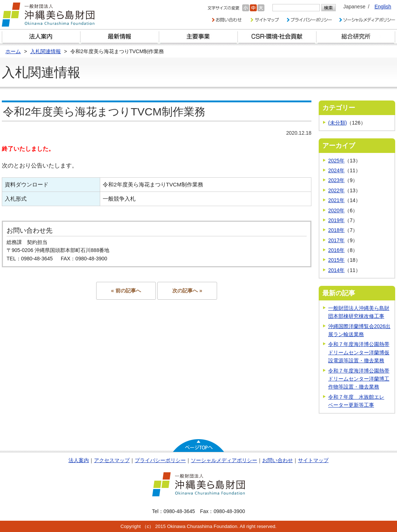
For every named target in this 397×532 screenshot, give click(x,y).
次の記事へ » (187, 291)
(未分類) (337, 123)
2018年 (336, 230)
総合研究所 (356, 37)
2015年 (336, 260)
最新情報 (120, 37)
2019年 (336, 220)
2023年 (336, 180)
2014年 (336, 270)
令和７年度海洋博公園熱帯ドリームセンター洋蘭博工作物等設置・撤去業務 (359, 379)
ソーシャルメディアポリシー (224, 460)
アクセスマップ (112, 460)
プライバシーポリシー (160, 460)
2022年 (336, 190)
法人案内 (79, 460)
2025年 (336, 161)
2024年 (336, 170)
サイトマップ (313, 460)
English (383, 7)
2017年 (336, 240)
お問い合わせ (278, 460)
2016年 (336, 250)
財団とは (41, 37)
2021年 (336, 200)
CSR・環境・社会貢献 (277, 37)
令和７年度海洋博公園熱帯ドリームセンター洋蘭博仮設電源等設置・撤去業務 (359, 352)
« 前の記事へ (126, 291)
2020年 (336, 210)
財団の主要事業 (198, 37)
